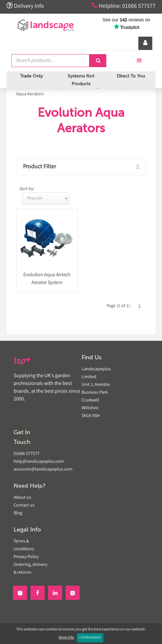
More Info (66, 638)
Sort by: (27, 189)
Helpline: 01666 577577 (124, 6)
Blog (18, 513)
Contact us (24, 506)
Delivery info (25, 6)
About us (22, 498)
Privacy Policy (26, 557)
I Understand (90, 638)
